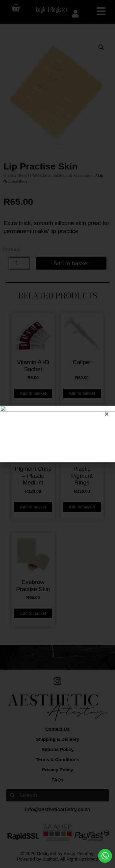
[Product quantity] (19, 263)
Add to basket (71, 263)
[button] (101, 47)
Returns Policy (57, 749)
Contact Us (57, 729)
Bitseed (50, 859)
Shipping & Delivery (58, 739)
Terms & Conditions (57, 759)
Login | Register (52, 9)
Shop (22, 175)
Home (9, 175)
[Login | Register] (75, 14)
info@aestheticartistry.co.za (58, 810)
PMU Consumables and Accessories (62, 175)
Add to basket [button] (33, 393)
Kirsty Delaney (79, 853)
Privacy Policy (58, 770)
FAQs (57, 780)
